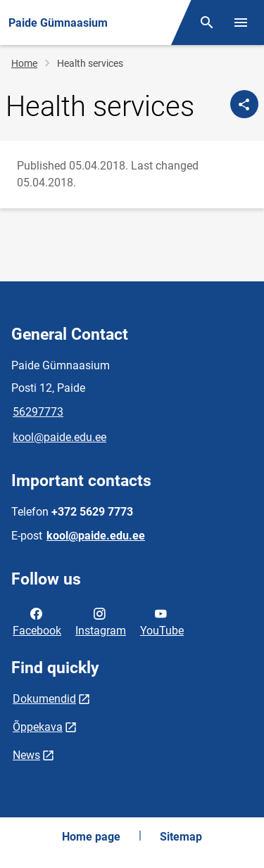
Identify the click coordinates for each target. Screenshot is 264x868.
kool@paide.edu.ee (59, 437)
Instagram (101, 621)
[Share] (244, 104)
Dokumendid (44, 699)
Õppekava (38, 727)
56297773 (38, 412)
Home (24, 63)
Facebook (37, 621)
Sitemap (181, 837)
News (26, 755)
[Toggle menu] (241, 23)
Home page (91, 837)
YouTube (162, 621)
